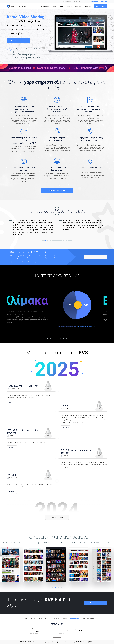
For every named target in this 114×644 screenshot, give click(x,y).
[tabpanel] (32, 227)
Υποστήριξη (86, 2)
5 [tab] (55, 240)
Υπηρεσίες (47, 619)
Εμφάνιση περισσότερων (57, 517)
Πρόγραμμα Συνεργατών (88, 619)
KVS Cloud (95, 2)
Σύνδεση (104, 2)
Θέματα (40, 619)
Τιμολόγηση (64, 619)
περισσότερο (12, 403)
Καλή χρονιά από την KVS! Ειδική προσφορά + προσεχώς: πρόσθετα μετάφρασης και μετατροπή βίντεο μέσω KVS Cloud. (41, 630)
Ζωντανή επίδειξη (100, 6)
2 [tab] (46, 240)
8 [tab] (65, 240)
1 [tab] (43, 240)
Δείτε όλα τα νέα (57, 637)
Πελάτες (33, 619)
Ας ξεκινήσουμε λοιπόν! (95, 257)
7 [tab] (62, 240)
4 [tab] (52, 240)
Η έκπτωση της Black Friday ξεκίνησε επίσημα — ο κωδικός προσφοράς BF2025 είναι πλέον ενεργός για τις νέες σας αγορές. (71, 630)
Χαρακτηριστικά (24, 619)
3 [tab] (49, 240)
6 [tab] (59, 240)
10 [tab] (71, 240)
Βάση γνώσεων (77, 2)
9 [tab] (68, 240)
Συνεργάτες (56, 619)
